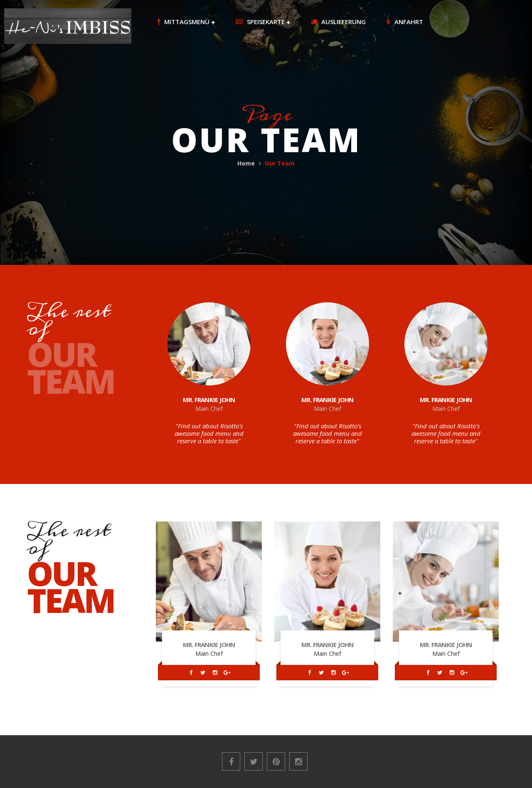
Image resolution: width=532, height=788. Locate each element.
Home (246, 163)
